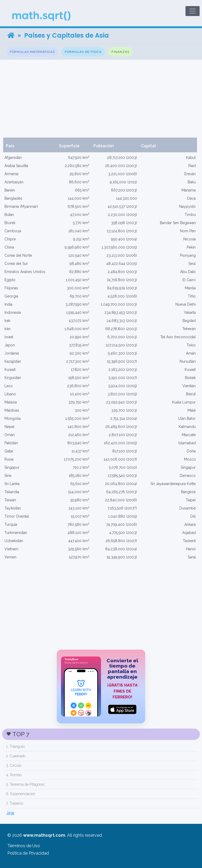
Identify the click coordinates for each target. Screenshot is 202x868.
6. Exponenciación (21, 794)
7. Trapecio (15, 803)
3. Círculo (14, 765)
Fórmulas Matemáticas (32, 52)
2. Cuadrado (16, 756)
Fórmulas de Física (83, 52)
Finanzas (120, 52)
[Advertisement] (101, 99)
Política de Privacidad (28, 853)
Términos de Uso (24, 846)
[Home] (11, 35)
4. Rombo (14, 775)
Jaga (10, 813)
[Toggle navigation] (193, 11)
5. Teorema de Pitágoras (25, 784)
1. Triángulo (15, 746)
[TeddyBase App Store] (101, 687)
